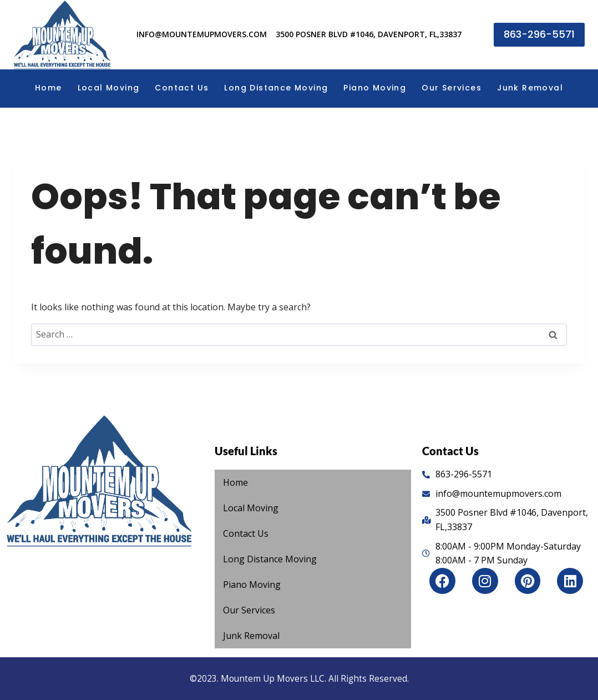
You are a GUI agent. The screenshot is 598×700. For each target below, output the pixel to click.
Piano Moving (375, 88)
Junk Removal (530, 88)
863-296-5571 (539, 34)
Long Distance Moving (276, 88)
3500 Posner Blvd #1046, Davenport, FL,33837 (369, 34)
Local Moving (109, 88)
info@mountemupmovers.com (202, 34)
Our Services (452, 88)
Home (49, 88)
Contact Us (182, 88)
